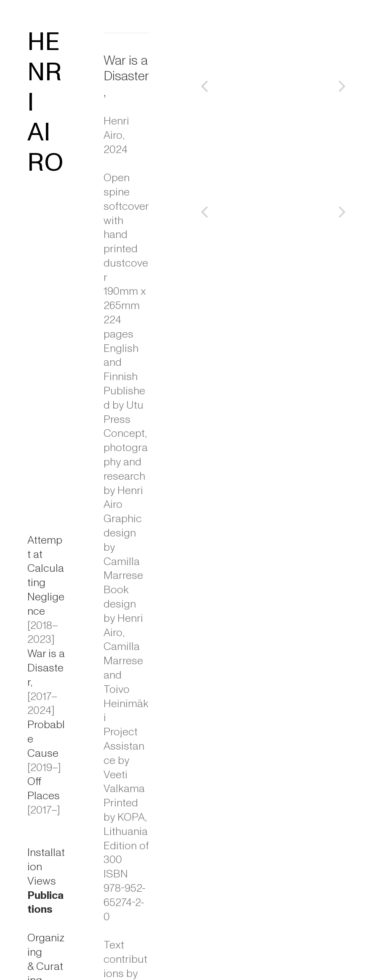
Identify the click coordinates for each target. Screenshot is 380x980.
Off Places (44, 789)
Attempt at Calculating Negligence (46, 576)
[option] (273, 86)
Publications (45, 903)
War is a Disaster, (46, 668)
